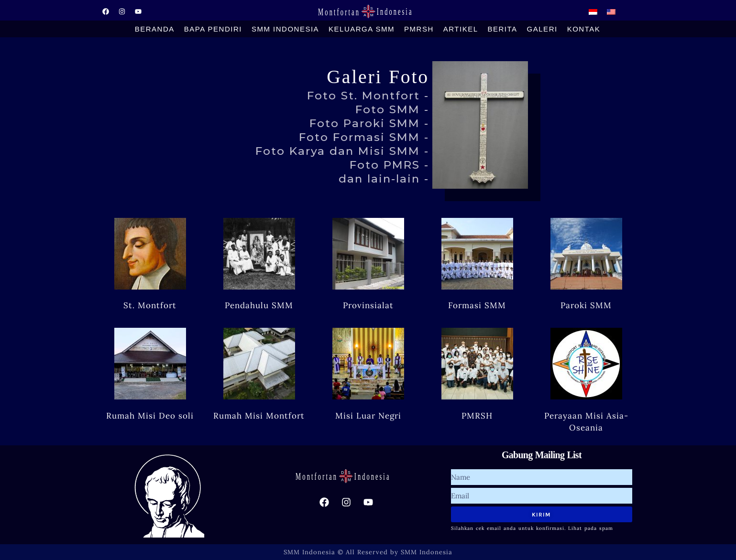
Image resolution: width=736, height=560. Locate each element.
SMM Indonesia (285, 29)
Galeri (542, 29)
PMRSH (419, 29)
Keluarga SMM (362, 29)
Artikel (461, 29)
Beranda (155, 29)
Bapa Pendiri (213, 29)
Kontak (584, 29)
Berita (503, 29)
